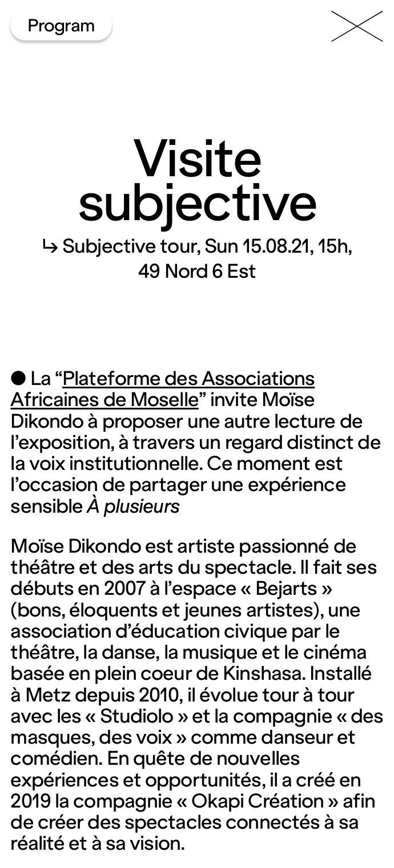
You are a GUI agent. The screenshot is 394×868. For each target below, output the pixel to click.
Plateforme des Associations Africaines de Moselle (162, 389)
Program (61, 25)
